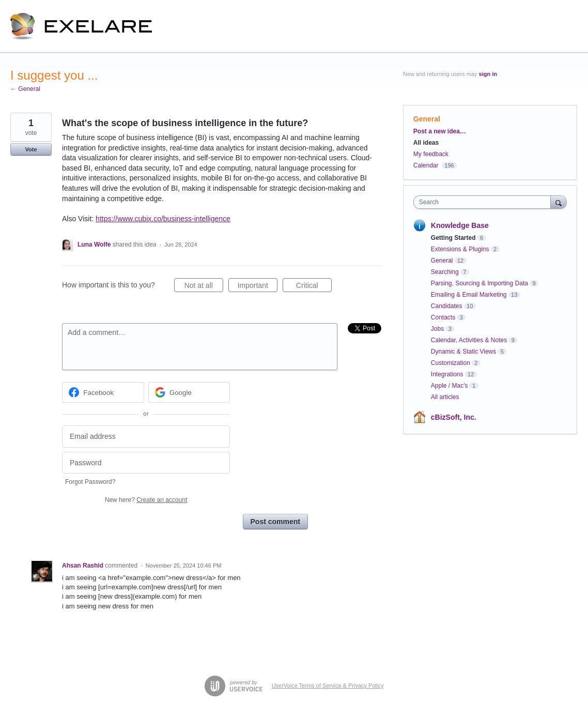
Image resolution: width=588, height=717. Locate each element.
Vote (31, 149)
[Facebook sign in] (103, 392)
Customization (451, 363)
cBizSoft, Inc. (454, 417)
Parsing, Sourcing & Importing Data (479, 283)
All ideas (426, 143)
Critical (314, 287)
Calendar (426, 165)
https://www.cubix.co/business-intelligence (163, 219)
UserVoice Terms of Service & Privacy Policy (328, 685)
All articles (445, 397)
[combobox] (485, 202)
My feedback (431, 154)
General (427, 119)
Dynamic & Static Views (464, 352)
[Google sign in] (189, 392)
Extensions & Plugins (460, 249)
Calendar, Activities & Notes (469, 340)
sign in (488, 74)
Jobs (437, 329)
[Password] (146, 463)
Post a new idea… (440, 131)
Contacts (443, 317)
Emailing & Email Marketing (469, 295)
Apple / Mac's (450, 386)
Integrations (447, 374)
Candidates (447, 306)
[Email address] (146, 437)
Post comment (275, 522)
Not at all (204, 287)
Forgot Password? (90, 482)
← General (25, 89)
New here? (146, 500)
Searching (445, 272)
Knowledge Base (460, 225)
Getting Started (453, 238)
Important (258, 287)
